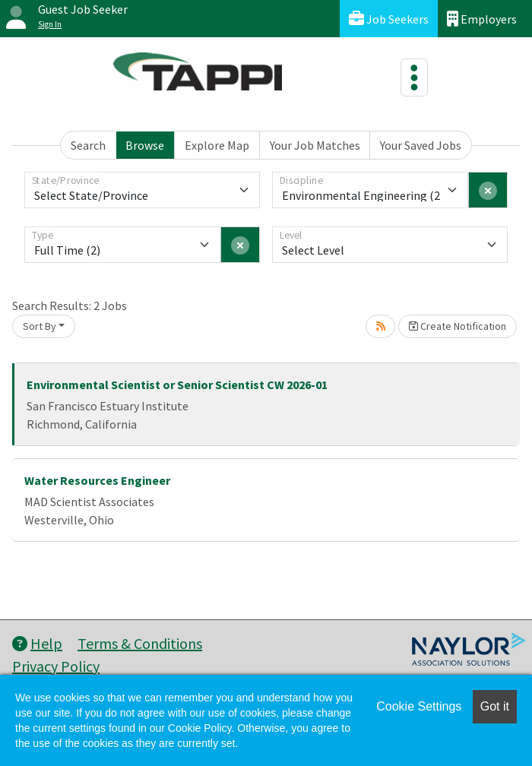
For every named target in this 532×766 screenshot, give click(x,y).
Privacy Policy (56, 666)
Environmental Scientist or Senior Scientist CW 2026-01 (177, 385)
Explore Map (217, 145)
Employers (482, 19)
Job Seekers (389, 19)
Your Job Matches (315, 145)
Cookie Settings (419, 706)
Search (88, 145)
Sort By (40, 326)
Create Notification (458, 326)
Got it (495, 706)
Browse (145, 145)
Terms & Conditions (140, 643)
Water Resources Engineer (97, 480)
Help (37, 643)
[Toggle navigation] (414, 78)
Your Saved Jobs (421, 145)
